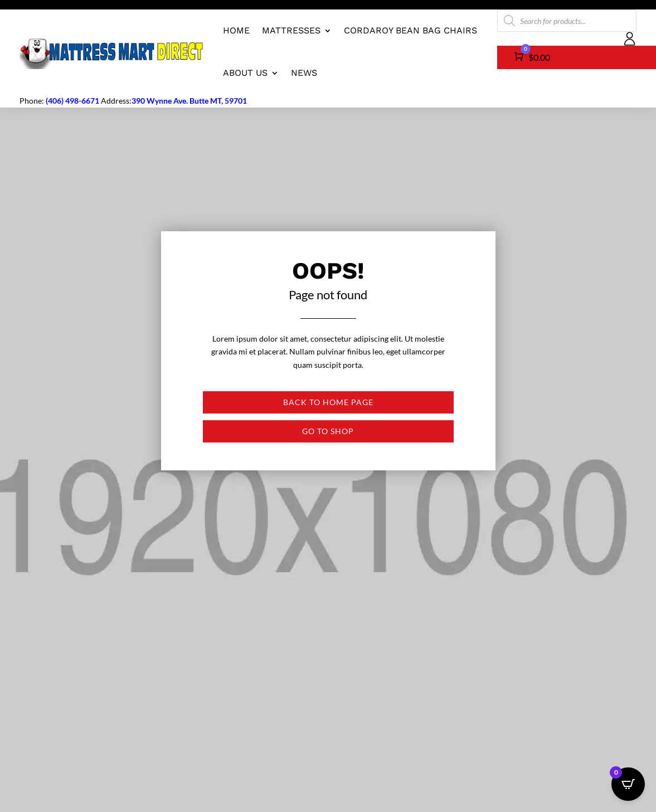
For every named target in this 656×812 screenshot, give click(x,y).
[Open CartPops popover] (628, 784)
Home (236, 30)
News (304, 73)
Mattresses (291, 30)
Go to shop (328, 431)
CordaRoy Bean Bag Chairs (410, 30)
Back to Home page (328, 402)
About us (245, 73)
